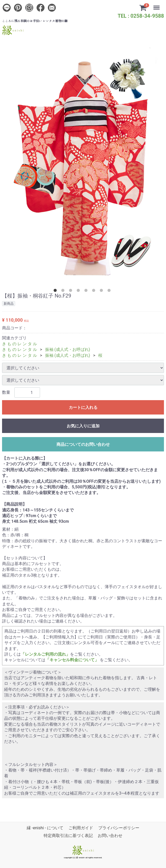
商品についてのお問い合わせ (83, 444)
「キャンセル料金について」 (72, 660)
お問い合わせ (110, 836)
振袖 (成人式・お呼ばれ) (68, 349)
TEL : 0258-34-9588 (141, 16)
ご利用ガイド (81, 828)
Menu (157, 5)
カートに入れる (83, 407)
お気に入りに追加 (83, 426)
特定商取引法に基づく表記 (68, 836)
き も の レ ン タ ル (19, 344)
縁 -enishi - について (45, 828)
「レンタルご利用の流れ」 (45, 654)
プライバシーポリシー (119, 828)
